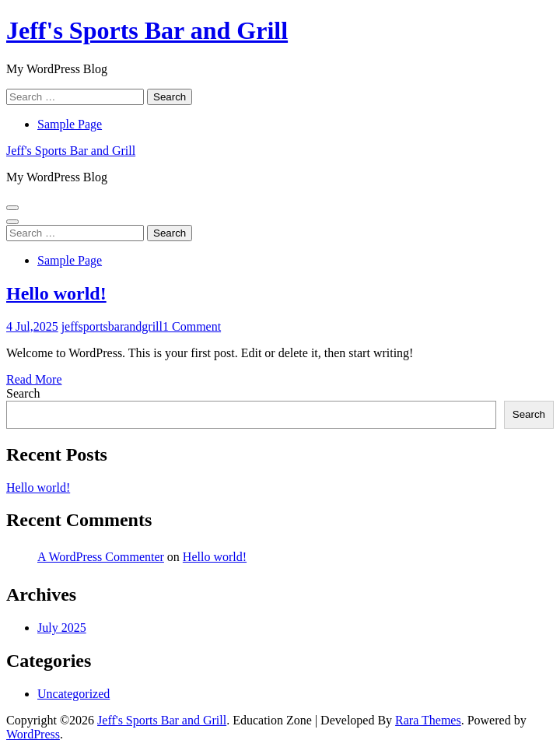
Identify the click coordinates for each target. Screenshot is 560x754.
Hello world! (56, 293)
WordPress (33, 734)
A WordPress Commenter (101, 557)
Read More (34, 379)
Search (23, 393)
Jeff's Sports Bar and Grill (147, 30)
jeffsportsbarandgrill (112, 326)
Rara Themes (428, 720)
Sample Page (70, 124)
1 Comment (192, 326)
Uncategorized (73, 694)
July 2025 (62, 628)
